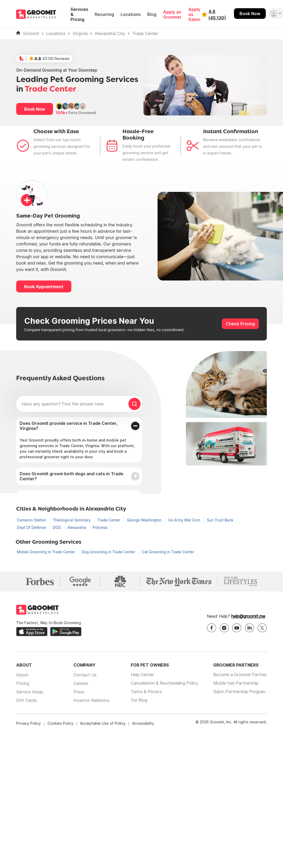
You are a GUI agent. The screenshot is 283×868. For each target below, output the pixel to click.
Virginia (80, 34)
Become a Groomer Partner (240, 675)
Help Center (141, 675)
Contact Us (84, 675)
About (22, 675)
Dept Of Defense (32, 527)
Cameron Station (32, 520)
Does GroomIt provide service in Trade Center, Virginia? (69, 426)
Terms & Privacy (145, 692)
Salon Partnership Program (239, 692)
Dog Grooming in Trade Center (109, 552)
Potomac (100, 527)
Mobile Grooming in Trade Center (47, 552)
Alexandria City (110, 34)
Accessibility (143, 723)
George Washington (145, 520)
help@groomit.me (248, 616)
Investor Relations (91, 700)
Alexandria (77, 527)
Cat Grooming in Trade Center (168, 552)
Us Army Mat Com (185, 520)
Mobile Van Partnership (235, 683)
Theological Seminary (72, 520)
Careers (80, 683)
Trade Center (145, 34)
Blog (152, 14)
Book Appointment (44, 287)
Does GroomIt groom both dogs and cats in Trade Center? (71, 476)
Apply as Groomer (172, 15)
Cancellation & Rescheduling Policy (164, 683)
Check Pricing (240, 324)
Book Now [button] (35, 109)
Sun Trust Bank (220, 520)
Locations (131, 14)
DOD (57, 527)
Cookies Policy (60, 723)
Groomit (31, 34)
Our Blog (138, 700)
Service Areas (30, 692)
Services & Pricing (79, 14)
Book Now (250, 14)
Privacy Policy (29, 723)
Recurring (104, 14)
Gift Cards (27, 700)
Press (78, 692)
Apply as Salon (194, 14)
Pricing (23, 683)
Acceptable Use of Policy (103, 723)
